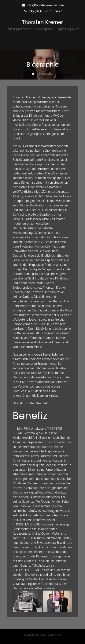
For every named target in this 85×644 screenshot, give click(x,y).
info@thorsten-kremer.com (42, 5)
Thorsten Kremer (42, 22)
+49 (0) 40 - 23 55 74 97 (42, 11)
